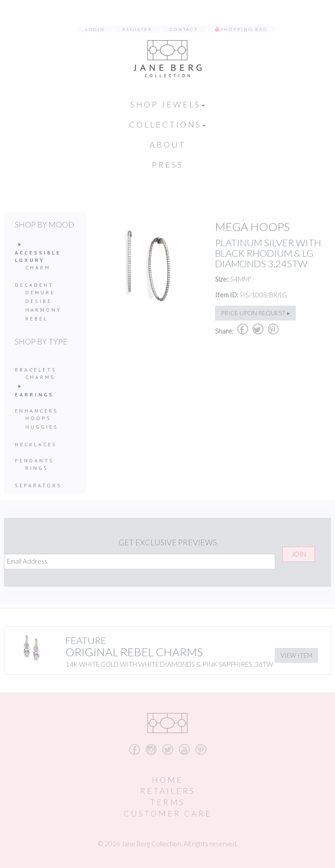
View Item (296, 655)
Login (95, 29)
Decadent (34, 285)
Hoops (38, 418)
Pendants (34, 460)
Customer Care (168, 813)
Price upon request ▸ (255, 313)
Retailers (168, 791)
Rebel (37, 319)
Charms (40, 377)
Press (167, 165)
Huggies (42, 427)
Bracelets (36, 370)
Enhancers (37, 411)
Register (137, 29)
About (168, 145)
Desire (39, 301)
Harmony (43, 310)
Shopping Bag (244, 29)
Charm (38, 267)
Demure (40, 292)
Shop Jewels (168, 104)
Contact (184, 29)
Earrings (34, 394)
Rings (37, 468)
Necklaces (36, 444)
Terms (167, 802)
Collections (167, 124)
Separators (38, 485)
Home (167, 780)
